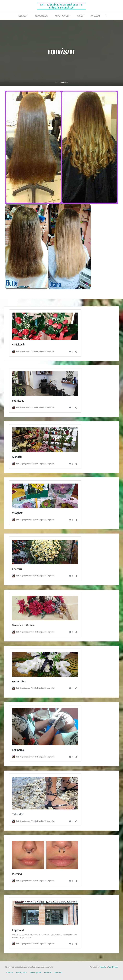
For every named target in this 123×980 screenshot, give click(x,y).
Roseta (103, 967)
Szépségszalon (21, 973)
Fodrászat (9, 973)
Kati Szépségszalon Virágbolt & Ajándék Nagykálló (62, 6)
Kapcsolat (58, 973)
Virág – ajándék (35, 973)
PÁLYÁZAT (48, 973)
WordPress (113, 967)
